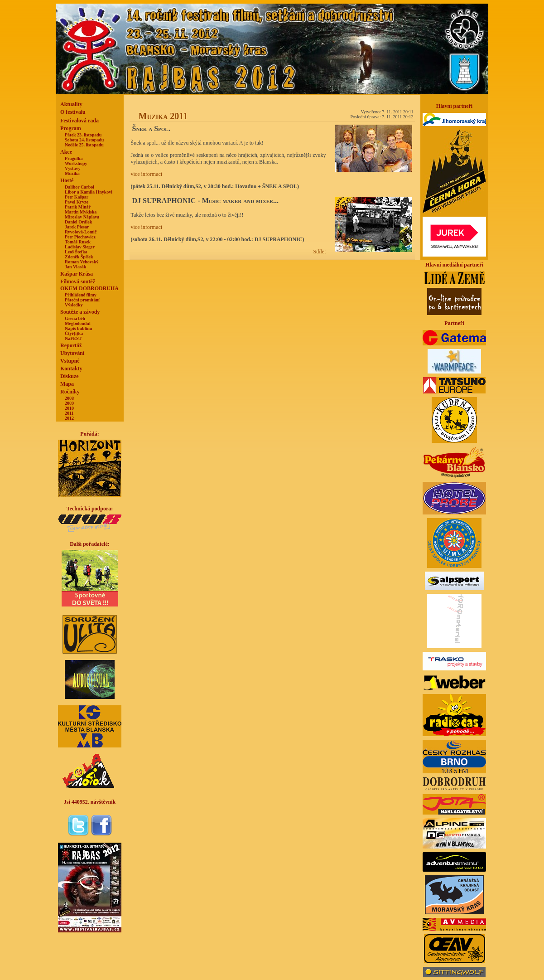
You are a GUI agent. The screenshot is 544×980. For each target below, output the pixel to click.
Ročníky (70, 392)
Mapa (67, 384)
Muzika (72, 173)
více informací (147, 174)
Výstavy (72, 168)
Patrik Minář (78, 207)
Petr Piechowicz (80, 237)
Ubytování (72, 353)
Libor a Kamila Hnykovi (89, 192)
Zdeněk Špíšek (79, 257)
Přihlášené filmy (81, 295)
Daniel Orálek (78, 222)
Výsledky (74, 305)
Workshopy (76, 163)
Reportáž (71, 345)
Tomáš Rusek (78, 242)
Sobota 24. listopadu (84, 140)
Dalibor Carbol (79, 187)
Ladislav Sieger (80, 247)
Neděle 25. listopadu (84, 145)
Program (71, 128)
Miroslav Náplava (82, 217)
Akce (66, 152)
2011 (69, 413)
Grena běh (75, 318)
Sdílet (319, 252)
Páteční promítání (82, 300)
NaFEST (73, 338)
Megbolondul (78, 323)
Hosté (67, 180)
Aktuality (71, 104)
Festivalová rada (79, 121)
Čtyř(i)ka (74, 333)
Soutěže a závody (80, 312)
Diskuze (70, 376)
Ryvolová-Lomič (81, 232)
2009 (69, 403)
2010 (69, 408)
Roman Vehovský (82, 262)
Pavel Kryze (77, 202)
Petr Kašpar (77, 197)
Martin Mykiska (81, 212)
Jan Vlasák (75, 267)
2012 (69, 418)
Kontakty (71, 369)
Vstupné (70, 361)
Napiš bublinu (78, 328)
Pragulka (74, 158)
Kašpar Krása (77, 274)
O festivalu (73, 112)
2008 (69, 398)
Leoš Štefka (76, 252)
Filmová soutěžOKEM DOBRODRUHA (89, 285)
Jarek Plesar (77, 227)
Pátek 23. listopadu (83, 135)
